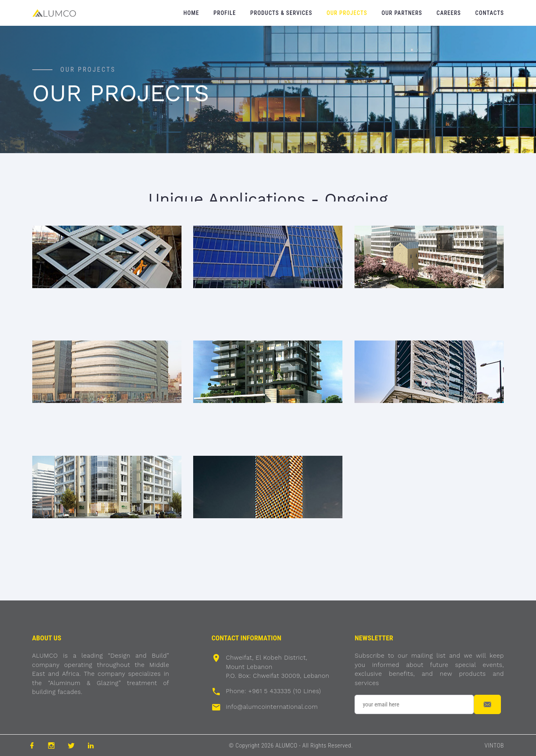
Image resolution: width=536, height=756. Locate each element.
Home (191, 13)
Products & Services (282, 13)
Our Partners (402, 13)
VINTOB (494, 746)
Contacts (489, 13)
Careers (448, 13)
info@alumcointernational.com (272, 707)
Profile (225, 13)
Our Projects (347, 13)
